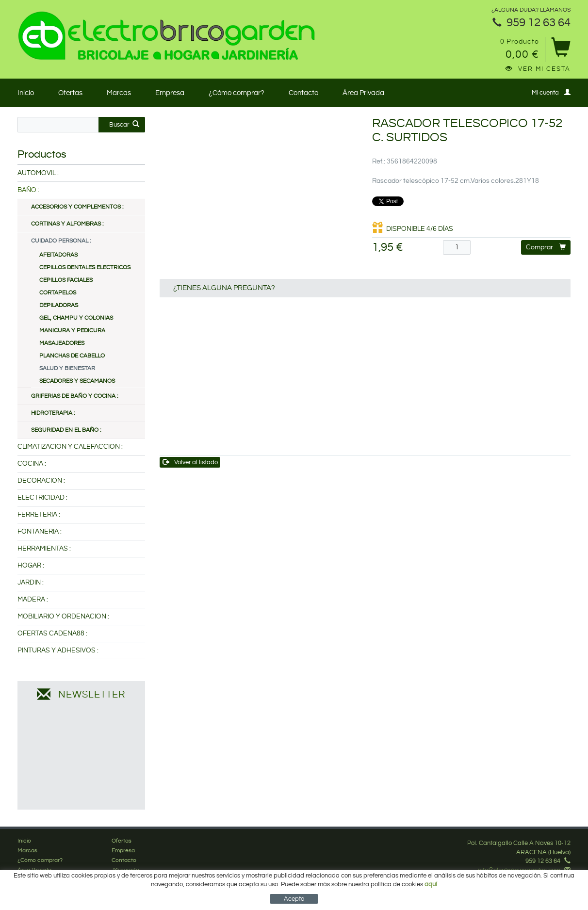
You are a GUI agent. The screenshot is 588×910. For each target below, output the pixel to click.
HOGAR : (31, 566)
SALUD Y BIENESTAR (67, 368)
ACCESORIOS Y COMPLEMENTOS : (77, 207)
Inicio (26, 93)
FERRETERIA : (39, 515)
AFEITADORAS (58, 255)
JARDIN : (31, 583)
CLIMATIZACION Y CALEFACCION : (70, 447)
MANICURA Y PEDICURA (72, 331)
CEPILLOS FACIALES (66, 280)
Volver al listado (190, 462)
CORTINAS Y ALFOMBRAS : (67, 224)
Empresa (170, 93)
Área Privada (363, 93)
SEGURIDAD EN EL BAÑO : (66, 430)
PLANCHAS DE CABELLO (72, 356)
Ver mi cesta (538, 69)
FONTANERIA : (40, 532)
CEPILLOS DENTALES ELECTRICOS (85, 268)
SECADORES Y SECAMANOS (77, 381)
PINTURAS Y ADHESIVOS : (58, 650)
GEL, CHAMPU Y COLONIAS (76, 318)
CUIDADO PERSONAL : (61, 241)
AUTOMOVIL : (38, 173)
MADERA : (33, 600)
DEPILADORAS (59, 305)
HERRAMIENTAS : (44, 549)
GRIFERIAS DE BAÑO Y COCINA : (74, 396)
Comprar (546, 247)
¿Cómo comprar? (237, 93)
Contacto (303, 93)
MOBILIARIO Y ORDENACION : (63, 617)
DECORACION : (41, 481)
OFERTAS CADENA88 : (52, 634)
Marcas (119, 93)
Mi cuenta (551, 92)
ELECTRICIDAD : (42, 498)
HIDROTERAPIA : (53, 413)
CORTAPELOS (58, 293)
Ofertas (70, 93)
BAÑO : (28, 190)
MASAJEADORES (62, 343)
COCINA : (32, 464)
